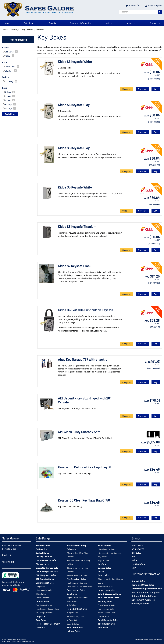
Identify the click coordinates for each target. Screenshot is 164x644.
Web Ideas (159, 640)
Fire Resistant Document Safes (80, 587)
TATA (134, 568)
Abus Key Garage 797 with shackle (83, 359)
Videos (109, 23)
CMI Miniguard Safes (46, 575)
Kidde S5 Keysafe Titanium (77, 227)
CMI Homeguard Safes (47, 572)
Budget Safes (42, 553)
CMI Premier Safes (45, 579)
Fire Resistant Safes (76, 579)
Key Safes (103, 564)
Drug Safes (40, 587)
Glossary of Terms (140, 603)
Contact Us (155, 23)
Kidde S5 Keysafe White (75, 187)
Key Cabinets (28, 30)
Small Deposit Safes (44, 613)
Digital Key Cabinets (107, 549)
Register (158, 5)
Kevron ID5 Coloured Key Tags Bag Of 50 (87, 467)
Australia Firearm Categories (146, 592)
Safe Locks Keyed (105, 587)
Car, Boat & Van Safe (46, 560)
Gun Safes (72, 594)
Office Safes (41, 594)
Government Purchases (143, 600)
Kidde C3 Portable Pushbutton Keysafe (86, 310)
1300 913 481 (8, 562)
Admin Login (6, 641)
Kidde (134, 560)
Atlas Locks (137, 546)
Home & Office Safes (77, 609)
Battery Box (41, 549)
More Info (142, 89)
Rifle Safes (71, 605)
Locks (101, 572)
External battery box (107, 590)
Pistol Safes (72, 601)
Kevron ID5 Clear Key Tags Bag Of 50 (84, 500)
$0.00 (139, 5)
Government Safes (76, 590)
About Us (131, 23)
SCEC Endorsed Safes (108, 598)
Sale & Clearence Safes (109, 594)
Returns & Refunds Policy (144, 596)
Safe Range (29, 23)
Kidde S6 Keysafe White (75, 62)
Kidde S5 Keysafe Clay (74, 148)
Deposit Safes (42, 601)
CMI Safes (136, 553)
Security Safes (73, 624)
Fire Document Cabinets (77, 575)
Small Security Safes (108, 620)
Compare (126, 89)
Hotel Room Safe (75, 627)
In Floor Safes (72, 620)
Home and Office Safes (143, 585)
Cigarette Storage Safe (47, 568)
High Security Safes (44, 590)
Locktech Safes (139, 564)
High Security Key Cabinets (109, 553)
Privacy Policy (16, 641)
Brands (52, 23)
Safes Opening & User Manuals (147, 589)
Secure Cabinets (43, 598)
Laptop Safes (104, 568)
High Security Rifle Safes (77, 598)
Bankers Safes (43, 546)
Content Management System (144, 640)
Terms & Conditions (28, 641)
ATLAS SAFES (138, 549)
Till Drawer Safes (106, 624)
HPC (134, 557)
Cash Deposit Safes (44, 605)
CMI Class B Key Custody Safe (79, 432)
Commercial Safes (45, 583)
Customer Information (81, 23)
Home (7, 23)
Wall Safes (103, 627)
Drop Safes (41, 616)
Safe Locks (103, 575)
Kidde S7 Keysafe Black (75, 266)
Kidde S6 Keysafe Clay (74, 105)
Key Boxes (40, 30)
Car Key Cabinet (44, 557)
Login (151, 5)
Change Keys (42, 564)
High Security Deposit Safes (47, 609)
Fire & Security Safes (75, 616)
